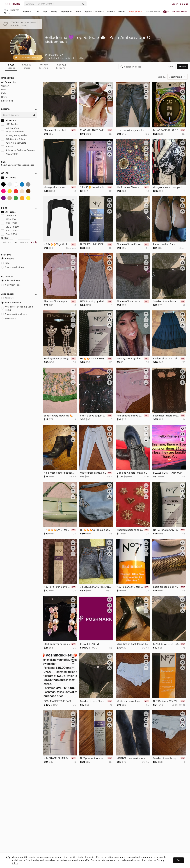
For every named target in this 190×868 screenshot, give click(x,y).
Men (37, 12)
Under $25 (9, 216)
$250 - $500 (10, 231)
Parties (122, 12)
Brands (111, 12)
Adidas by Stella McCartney (18, 150)
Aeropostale (10, 154)
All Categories (9, 82)
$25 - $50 (9, 219)
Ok (178, 860)
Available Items (11, 302)
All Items (8, 259)
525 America (10, 128)
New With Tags (11, 285)
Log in (175, 4)
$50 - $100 (9, 223)
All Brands (9, 120)
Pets (79, 12)
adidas (7, 147)
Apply (34, 242)
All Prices (8, 212)
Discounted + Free (13, 267)
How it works (153, 12)
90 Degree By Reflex (14, 135)
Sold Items (9, 319)
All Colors (9, 178)
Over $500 (9, 234)
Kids (45, 12)
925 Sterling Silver (13, 139)
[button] (31, 4)
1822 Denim (10, 124)
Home (54, 12)
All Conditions (11, 280)
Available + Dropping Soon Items (17, 308)
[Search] (59, 4)
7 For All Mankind (12, 132)
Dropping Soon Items (14, 314)
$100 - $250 (10, 227)
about (170, 67)
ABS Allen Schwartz (14, 143)
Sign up (184, 4)
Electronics (67, 12)
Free (5, 263)
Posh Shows (135, 12)
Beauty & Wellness (94, 12)
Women (27, 12)
